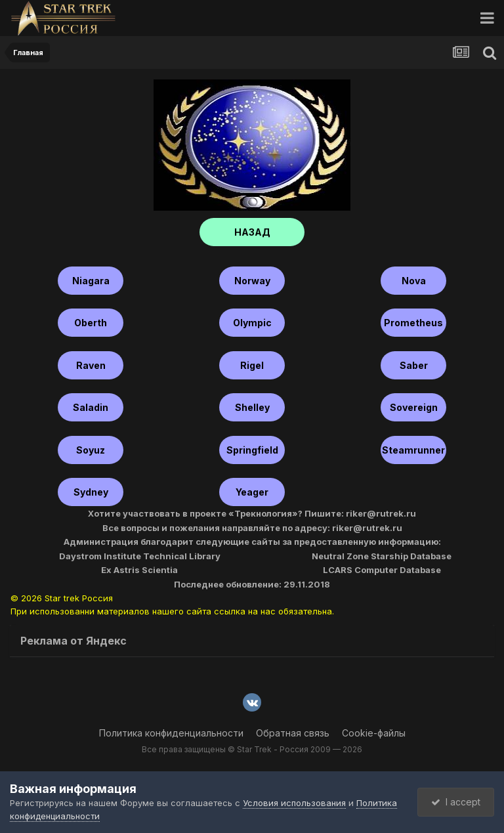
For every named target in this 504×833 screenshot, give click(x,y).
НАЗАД (252, 232)
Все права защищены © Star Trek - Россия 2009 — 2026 (252, 749)
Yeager (252, 492)
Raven (91, 365)
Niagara (91, 281)
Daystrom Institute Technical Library (140, 556)
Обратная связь (293, 733)
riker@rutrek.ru (381, 513)
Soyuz (91, 450)
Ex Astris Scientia (139, 570)
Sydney (91, 492)
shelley (252, 407)
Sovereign (414, 407)
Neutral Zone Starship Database (382, 556)
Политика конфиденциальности (171, 733)
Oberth (91, 323)
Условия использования (294, 803)
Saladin (91, 407)
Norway (252, 281)
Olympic (252, 323)
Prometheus (413, 323)
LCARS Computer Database (382, 570)
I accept (456, 802)
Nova (414, 281)
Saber (414, 365)
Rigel (252, 365)
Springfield (252, 450)
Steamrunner (413, 450)
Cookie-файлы (374, 733)
